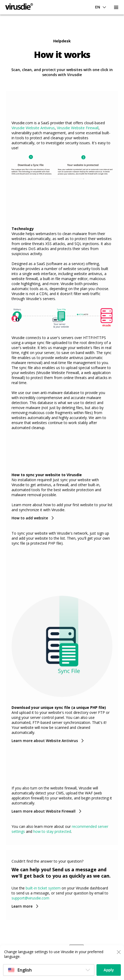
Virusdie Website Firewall (78, 128)
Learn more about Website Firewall (44, 811)
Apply (109, 970)
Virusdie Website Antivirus (33, 128)
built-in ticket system (43, 888)
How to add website (30, 518)
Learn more (22, 906)
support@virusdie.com (30, 898)
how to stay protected (52, 831)
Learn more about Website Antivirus (45, 741)
